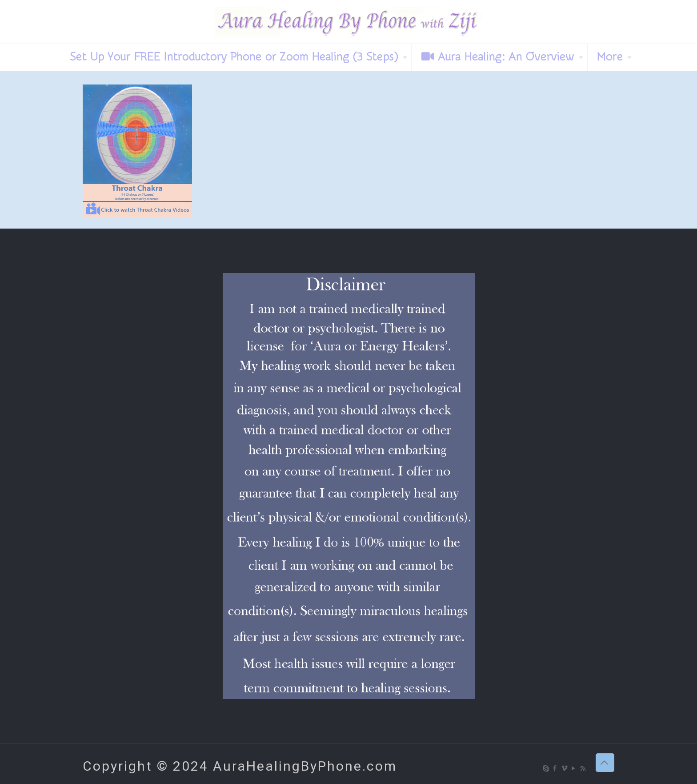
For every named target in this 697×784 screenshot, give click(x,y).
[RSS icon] (583, 768)
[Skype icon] (546, 768)
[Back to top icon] (605, 763)
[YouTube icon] (574, 768)
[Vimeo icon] (565, 768)
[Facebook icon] (555, 768)
